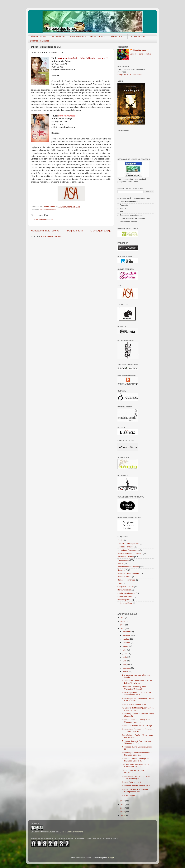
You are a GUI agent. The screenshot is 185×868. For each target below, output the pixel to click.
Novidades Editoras (48, 210)
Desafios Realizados (40, 41)
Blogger (111, 858)
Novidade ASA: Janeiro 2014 (134, 704)
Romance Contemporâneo (128, 573)
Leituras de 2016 (58, 36)
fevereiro (126, 668)
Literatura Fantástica (126, 547)
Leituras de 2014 (98, 36)
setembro (127, 643)
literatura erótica (124, 590)
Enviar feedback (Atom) (51, 236)
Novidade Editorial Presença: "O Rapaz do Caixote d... (136, 760)
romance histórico (125, 596)
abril (125, 661)
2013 (123, 801)
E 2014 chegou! (129, 795)
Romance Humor (125, 577)
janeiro (126, 672)
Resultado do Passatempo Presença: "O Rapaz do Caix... (138, 730)
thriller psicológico (125, 603)
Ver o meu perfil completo (141, 54)
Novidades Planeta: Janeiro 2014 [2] (137, 726)
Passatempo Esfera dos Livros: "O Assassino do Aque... (136, 694)
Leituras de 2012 (137, 36)
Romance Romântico (126, 580)
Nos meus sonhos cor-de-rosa (130, 553)
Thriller (120, 583)
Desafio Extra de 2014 (131, 782)
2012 (123, 804)
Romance (121, 570)
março (125, 664)
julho (125, 650)
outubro (126, 639)
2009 (123, 815)
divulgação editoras (126, 587)
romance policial (124, 600)
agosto (126, 646)
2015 (123, 625)
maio (125, 657)
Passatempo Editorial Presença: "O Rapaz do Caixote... (137, 754)
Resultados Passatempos (128, 567)
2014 (123, 628)
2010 (123, 812)
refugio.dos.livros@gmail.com (130, 75)
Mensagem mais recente (45, 231)
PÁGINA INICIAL (38, 36)
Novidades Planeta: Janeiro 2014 (136, 786)
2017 (123, 618)
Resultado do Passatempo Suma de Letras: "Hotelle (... (137, 682)
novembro (127, 635)
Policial (120, 563)
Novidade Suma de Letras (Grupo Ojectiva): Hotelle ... (136, 721)
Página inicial (75, 231)
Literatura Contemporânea (128, 544)
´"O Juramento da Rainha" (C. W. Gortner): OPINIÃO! (136, 766)
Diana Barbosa (139, 50)
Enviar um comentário (43, 220)
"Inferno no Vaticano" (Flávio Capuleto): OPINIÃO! (134, 688)
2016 (123, 621)
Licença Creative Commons (71, 832)
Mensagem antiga (101, 231)
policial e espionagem (126, 593)
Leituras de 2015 (78, 36)
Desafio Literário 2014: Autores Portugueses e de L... (135, 790)
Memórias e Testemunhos (128, 550)
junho (125, 653)
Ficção (120, 540)
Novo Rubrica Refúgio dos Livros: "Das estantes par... (136, 777)
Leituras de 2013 (118, 36)
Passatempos (123, 560)
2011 (123, 808)
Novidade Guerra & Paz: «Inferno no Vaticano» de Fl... (137, 742)
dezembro (127, 632)
